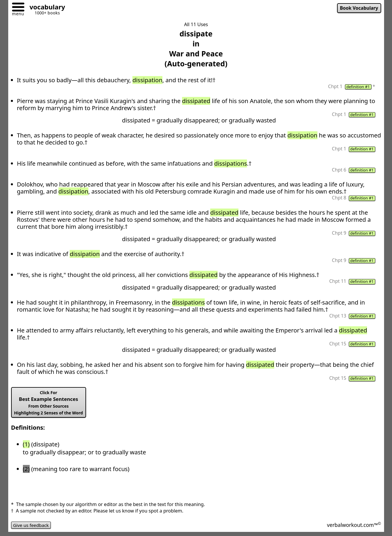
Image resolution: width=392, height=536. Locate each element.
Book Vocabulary (358, 8)
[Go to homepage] (45, 8)
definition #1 (358, 87)
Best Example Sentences (50, 405)
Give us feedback (32, 528)
